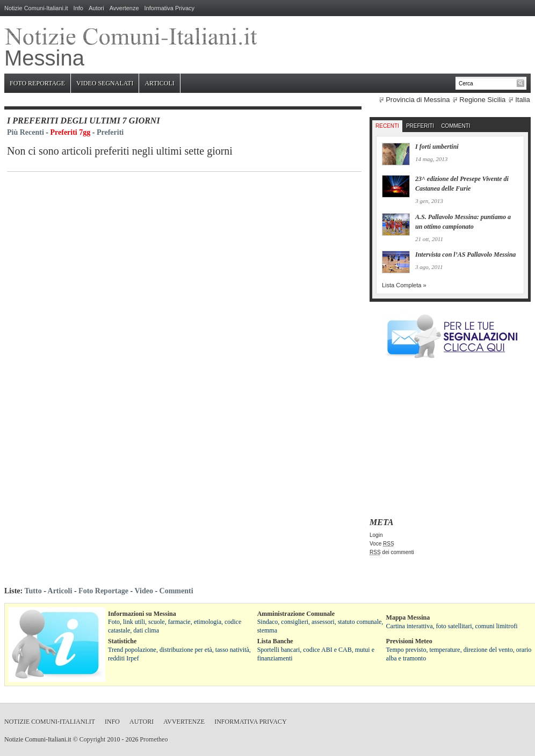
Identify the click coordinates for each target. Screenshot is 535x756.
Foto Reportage (37, 83)
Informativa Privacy (170, 8)
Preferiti (110, 132)
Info (78, 8)
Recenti (387, 126)
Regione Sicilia (482, 100)
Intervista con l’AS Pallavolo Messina (465, 255)
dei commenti (392, 552)
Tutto (33, 591)
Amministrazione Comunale (296, 614)
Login (376, 535)
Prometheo (154, 739)
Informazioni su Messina (142, 614)
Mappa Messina (408, 617)
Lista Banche (275, 641)
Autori (96, 8)
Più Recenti (26, 132)
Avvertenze (124, 8)
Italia (522, 100)
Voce (382, 544)
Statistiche (122, 641)
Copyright (93, 739)
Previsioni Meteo (409, 641)
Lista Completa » (404, 285)
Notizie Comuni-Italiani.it (36, 8)
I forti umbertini (437, 147)
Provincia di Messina (418, 100)
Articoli (159, 83)
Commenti (456, 126)
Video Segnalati (105, 83)
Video (143, 591)
